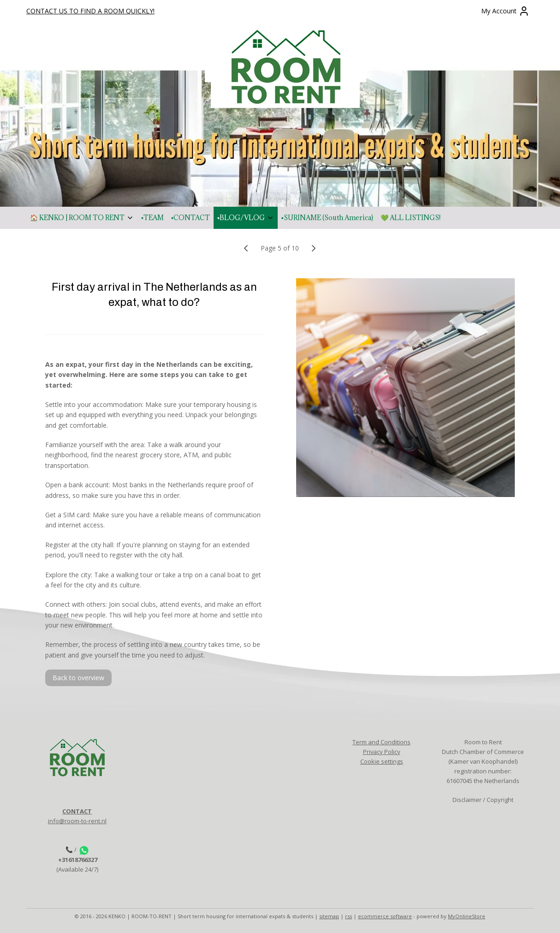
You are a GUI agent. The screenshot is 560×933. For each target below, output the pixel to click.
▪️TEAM (152, 218)
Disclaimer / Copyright (483, 800)
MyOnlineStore (467, 916)
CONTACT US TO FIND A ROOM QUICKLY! (90, 11)
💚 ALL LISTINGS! (411, 218)
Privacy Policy (382, 752)
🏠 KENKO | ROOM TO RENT (82, 218)
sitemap (329, 916)
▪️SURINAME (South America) (327, 218)
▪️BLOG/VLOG (246, 218)
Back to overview (78, 678)
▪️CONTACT (191, 218)
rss (349, 916)
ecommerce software (385, 916)
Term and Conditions (381, 742)
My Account (505, 11)
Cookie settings (382, 761)
